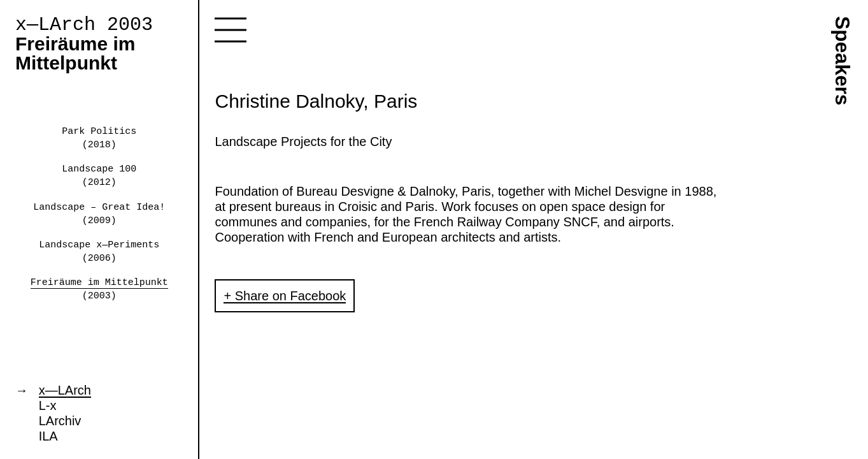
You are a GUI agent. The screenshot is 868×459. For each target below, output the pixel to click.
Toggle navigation (231, 30)
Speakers (842, 61)
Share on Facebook (291, 296)
